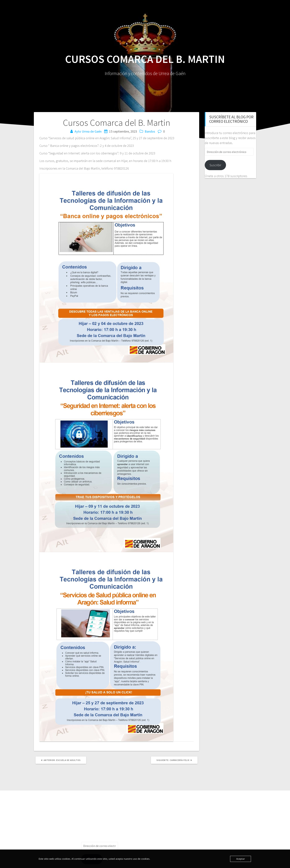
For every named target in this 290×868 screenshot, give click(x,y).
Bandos (150, 131)
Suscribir (215, 165)
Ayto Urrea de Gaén (88, 131)
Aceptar (241, 859)
